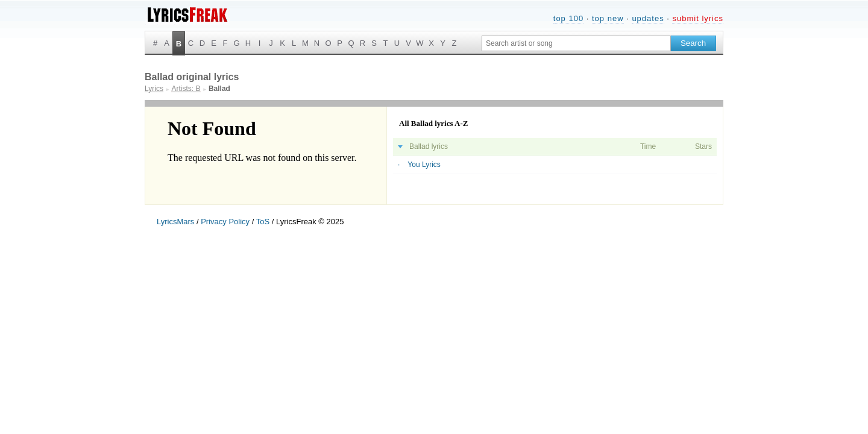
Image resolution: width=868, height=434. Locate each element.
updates (648, 18)
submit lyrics (698, 18)
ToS (263, 222)
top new (608, 18)
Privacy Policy (225, 222)
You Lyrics (424, 165)
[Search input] (576, 43)
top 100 (568, 18)
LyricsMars (175, 222)
